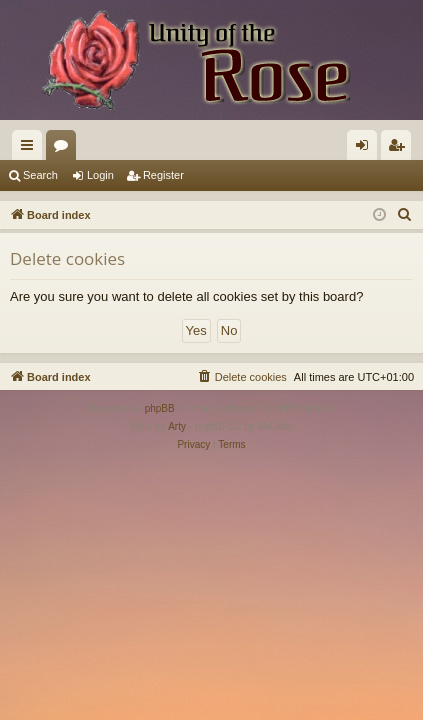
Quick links (31, 149)
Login (100, 175)
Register (163, 175)
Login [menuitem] (366, 149)
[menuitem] (405, 215)
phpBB (160, 408)
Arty (177, 426)
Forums (65, 149)
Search (40, 175)
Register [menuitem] (400, 149)
